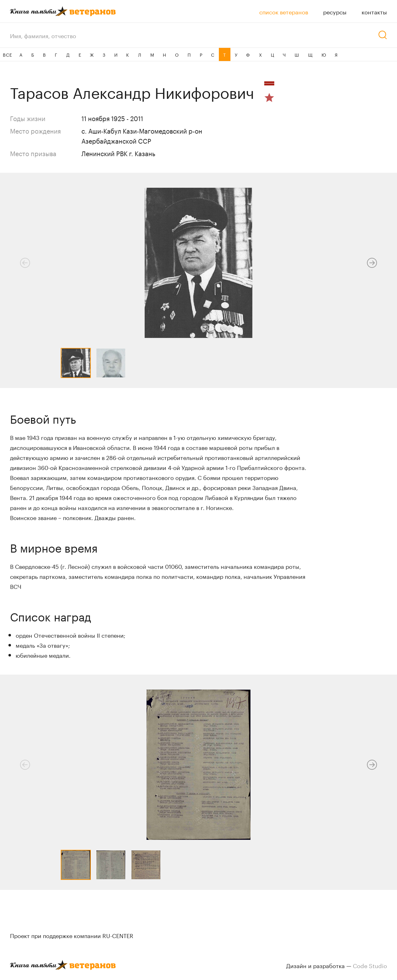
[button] (372, 263)
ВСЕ (7, 54)
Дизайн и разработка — (337, 965)
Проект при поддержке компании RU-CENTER (72, 935)
